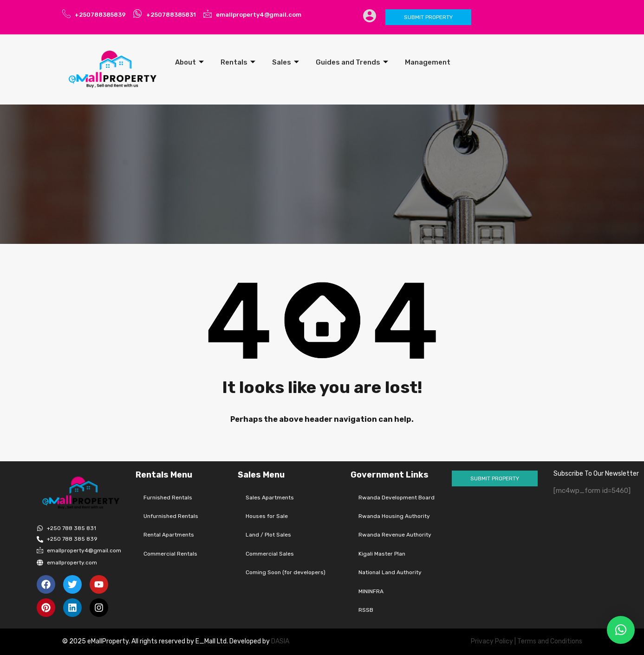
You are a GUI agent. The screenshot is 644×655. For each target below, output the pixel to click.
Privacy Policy (492, 641)
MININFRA (371, 591)
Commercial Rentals (170, 554)
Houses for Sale (267, 516)
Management (428, 62)
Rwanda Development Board (397, 498)
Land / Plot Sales (268, 535)
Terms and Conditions (550, 641)
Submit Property (428, 17)
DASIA (281, 641)
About (189, 62)
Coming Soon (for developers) (286, 572)
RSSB (366, 610)
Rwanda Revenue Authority (395, 535)
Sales (286, 62)
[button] (621, 630)
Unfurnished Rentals (171, 516)
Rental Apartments (169, 535)
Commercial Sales (270, 554)
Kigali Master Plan (382, 554)
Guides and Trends (352, 62)
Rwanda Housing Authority (394, 516)
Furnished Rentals (168, 498)
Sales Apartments (270, 498)
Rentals (238, 62)
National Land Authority (390, 572)
